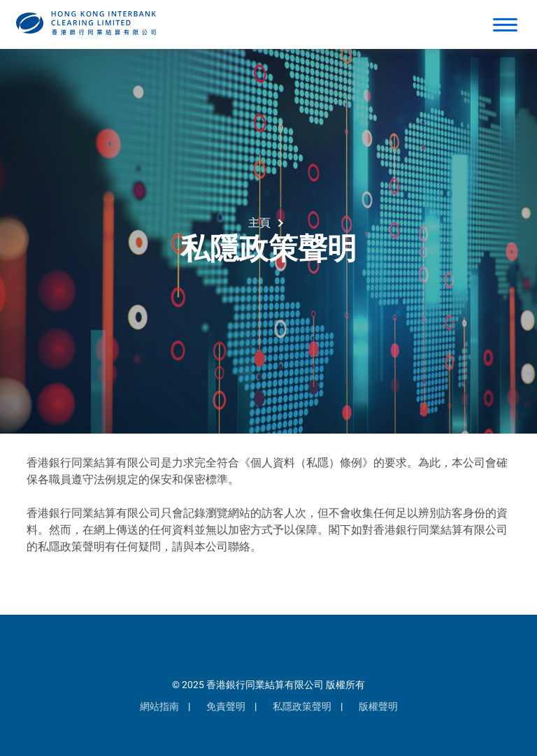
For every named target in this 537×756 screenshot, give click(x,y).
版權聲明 (378, 707)
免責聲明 (226, 707)
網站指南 (159, 707)
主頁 (259, 223)
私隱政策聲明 (302, 707)
